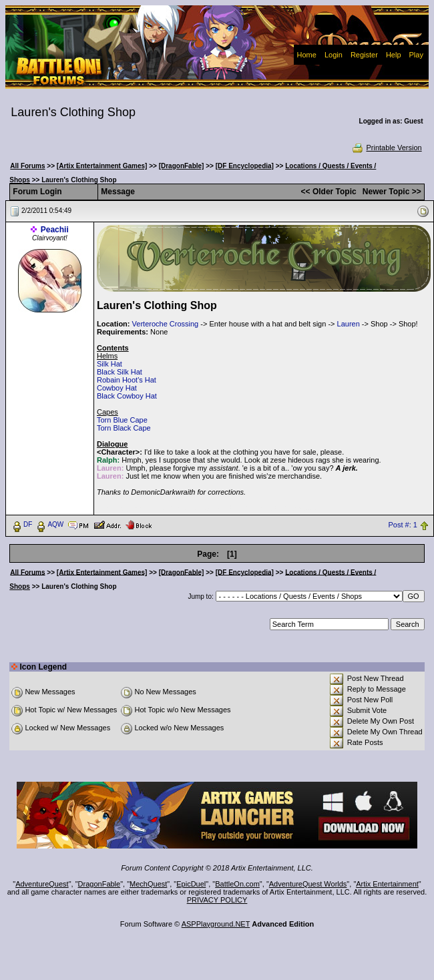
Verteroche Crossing (166, 324)
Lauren (349, 324)
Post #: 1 (403, 525)
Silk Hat (110, 364)
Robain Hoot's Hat (127, 380)
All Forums (27, 166)
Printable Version (386, 148)
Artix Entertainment (387, 884)
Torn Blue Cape (122, 420)
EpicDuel (191, 884)
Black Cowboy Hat (127, 396)
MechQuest (148, 884)
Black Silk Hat (120, 372)
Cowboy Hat (117, 388)
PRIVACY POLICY (217, 900)
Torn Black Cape (124, 428)
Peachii (55, 230)
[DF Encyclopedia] (245, 166)
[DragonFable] (182, 166)
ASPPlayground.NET (216, 924)
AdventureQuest (42, 884)
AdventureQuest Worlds (308, 884)
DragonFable (99, 884)
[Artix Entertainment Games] (102, 166)
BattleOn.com (237, 884)
